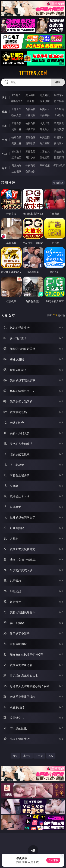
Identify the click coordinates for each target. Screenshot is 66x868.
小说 (5, 154)
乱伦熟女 (45, 129)
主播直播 (45, 115)
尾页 (51, 756)
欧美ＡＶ (45, 109)
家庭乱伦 (30, 151)
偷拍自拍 (30, 123)
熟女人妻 (16, 115)
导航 (5, 168)
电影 (5, 126)
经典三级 (30, 129)
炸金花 (30, 101)
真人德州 (30, 95)
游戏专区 (59, 95)
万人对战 (45, 95)
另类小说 (30, 157)
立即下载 (53, 860)
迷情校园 (16, 157)
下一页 (39, 756)
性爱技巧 (59, 157)
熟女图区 (45, 143)
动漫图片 (59, 137)
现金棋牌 (45, 101)
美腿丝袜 (16, 143)
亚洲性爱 (16, 123)
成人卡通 (45, 123)
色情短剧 (30, 171)
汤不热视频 (59, 165)
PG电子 (16, 95)
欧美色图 (45, 137)
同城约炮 (16, 165)
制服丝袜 (16, 129)
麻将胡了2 (16, 101)
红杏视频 (16, 171)
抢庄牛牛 (59, 101)
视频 (5, 112)
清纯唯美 (30, 143)
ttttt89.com (33, 73)
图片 (5, 140)
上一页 (27, 756)
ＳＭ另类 (59, 115)
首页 (15, 756)
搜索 (58, 82)
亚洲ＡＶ (16, 109)
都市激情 (16, 151)
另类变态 (59, 129)
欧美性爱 (59, 123)
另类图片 (59, 143)
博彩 (5, 98)
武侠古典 (59, 151)
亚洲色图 (30, 137)
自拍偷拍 (30, 109)
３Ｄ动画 (59, 109)
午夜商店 (30, 165)
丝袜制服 (30, 115)
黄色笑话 (45, 157)
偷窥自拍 (16, 137)
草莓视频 (45, 165)
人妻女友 (45, 151)
